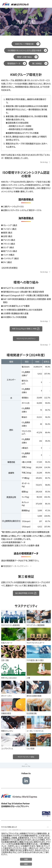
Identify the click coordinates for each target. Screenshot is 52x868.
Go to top (44, 162)
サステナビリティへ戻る (26, 757)
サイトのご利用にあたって (9, 828)
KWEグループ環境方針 (24, 44)
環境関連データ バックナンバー (16, 566)
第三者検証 (37, 63)
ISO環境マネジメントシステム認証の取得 (25, 50)
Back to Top (26, 767)
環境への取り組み (24, 57)
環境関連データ (14, 63)
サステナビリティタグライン (26, 339)
